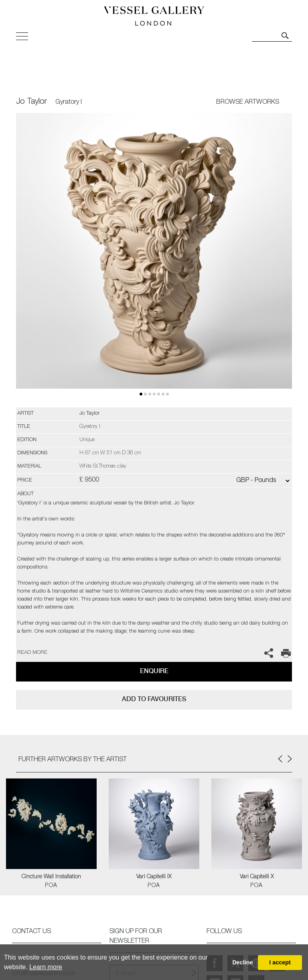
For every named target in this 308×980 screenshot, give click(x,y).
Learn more (46, 967)
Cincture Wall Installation (51, 877)
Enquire (154, 671)
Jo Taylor (31, 102)
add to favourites (154, 699)
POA (51, 886)
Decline (242, 962)
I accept (280, 962)
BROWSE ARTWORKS (248, 103)
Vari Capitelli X (257, 877)
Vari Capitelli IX (154, 877)
